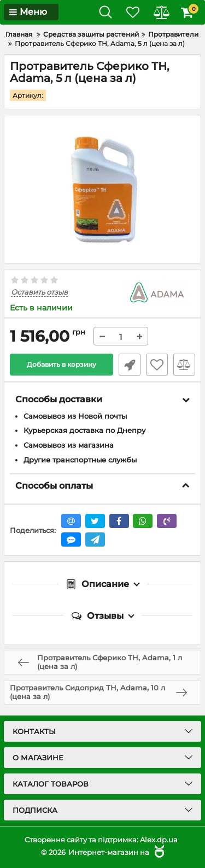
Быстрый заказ (130, 365)
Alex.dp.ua (159, 840)
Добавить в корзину (61, 364)
